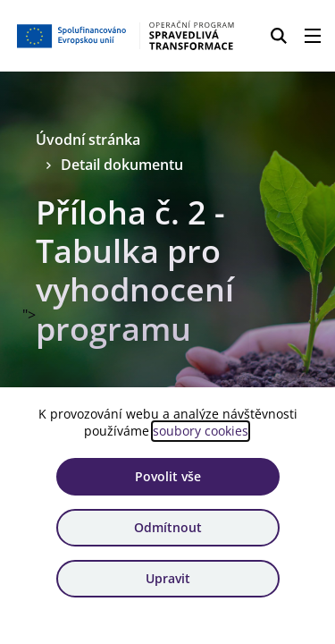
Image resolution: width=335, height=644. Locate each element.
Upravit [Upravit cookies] (168, 578)
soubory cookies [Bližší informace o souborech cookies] (201, 431)
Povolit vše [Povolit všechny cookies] (168, 476)
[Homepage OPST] (126, 36)
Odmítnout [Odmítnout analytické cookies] (168, 527)
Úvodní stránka (88, 140)
